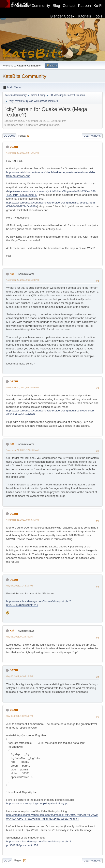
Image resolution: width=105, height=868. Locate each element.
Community (41, 6)
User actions (92, 136)
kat (12, 274)
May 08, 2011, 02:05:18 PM (19, 676)
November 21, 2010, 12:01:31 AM (22, 450)
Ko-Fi (98, 6)
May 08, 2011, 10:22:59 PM (19, 716)
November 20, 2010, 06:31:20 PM (22, 280)
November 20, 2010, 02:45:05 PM (22, 153)
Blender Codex (62, 16)
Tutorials (84, 16)
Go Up (7, 861)
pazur (14, 147)
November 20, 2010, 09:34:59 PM (22, 387)
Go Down (9, 136)
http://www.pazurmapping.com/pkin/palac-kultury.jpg (37, 803)
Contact (69, 6)
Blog (56, 6)
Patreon (84, 6)
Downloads (20, 6)
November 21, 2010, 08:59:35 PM (22, 520)
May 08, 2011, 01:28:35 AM (19, 637)
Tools (98, 16)
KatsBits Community (24, 76)
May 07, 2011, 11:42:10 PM (19, 586)
